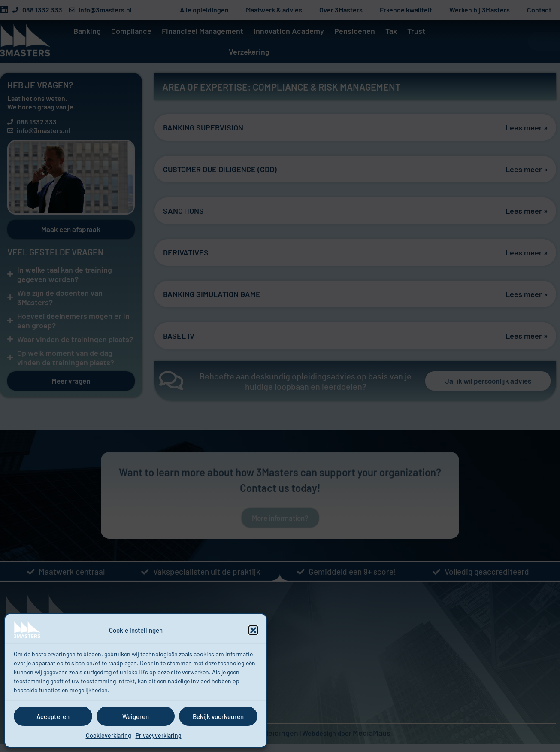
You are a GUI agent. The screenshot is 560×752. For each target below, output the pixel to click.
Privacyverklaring (159, 735)
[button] (253, 630)
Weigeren (136, 716)
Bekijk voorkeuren (218, 716)
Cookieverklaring (109, 735)
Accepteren (53, 716)
